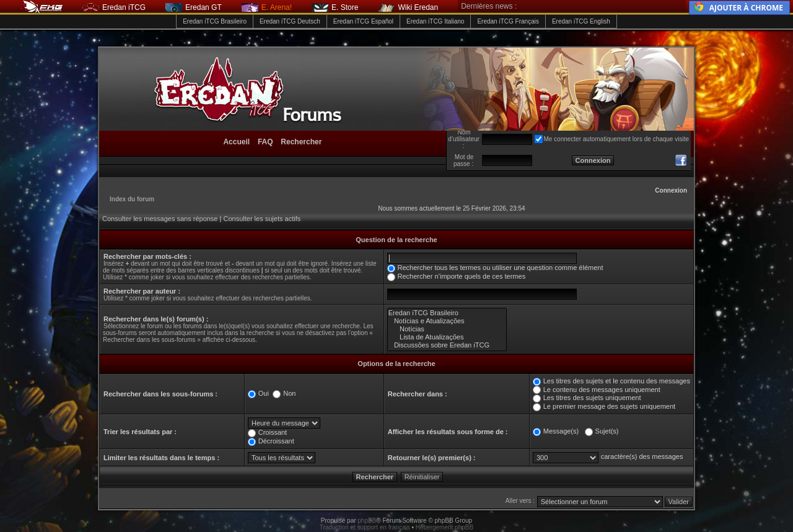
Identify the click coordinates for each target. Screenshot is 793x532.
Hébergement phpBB (445, 527)
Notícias (447, 329)
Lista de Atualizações (447, 337)
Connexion (671, 190)
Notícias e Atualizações (447, 321)
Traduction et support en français (365, 527)
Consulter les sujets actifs (262, 219)
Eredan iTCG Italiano (435, 21)
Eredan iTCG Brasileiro (215, 21)
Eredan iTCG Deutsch (290, 21)
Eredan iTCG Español (363, 21)
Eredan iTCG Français (508, 21)
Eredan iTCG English (581, 21)
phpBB (367, 521)
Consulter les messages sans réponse (160, 219)
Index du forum (132, 199)
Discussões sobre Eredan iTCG (447, 345)
